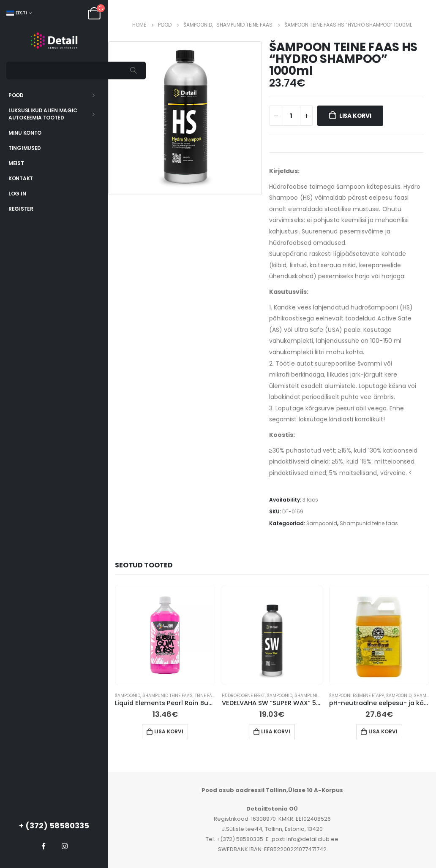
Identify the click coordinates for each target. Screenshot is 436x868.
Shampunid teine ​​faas (369, 523)
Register (21, 209)
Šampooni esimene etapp (357, 696)
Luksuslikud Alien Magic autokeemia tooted (43, 114)
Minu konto (25, 133)
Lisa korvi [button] (169, 731)
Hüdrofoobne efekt (243, 696)
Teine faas (206, 696)
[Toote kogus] (291, 116)
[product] (165, 635)
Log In (17, 194)
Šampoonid (322, 523)
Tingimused (25, 148)
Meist (16, 163)
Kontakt (21, 178)
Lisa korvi (355, 116)
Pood (16, 95)
